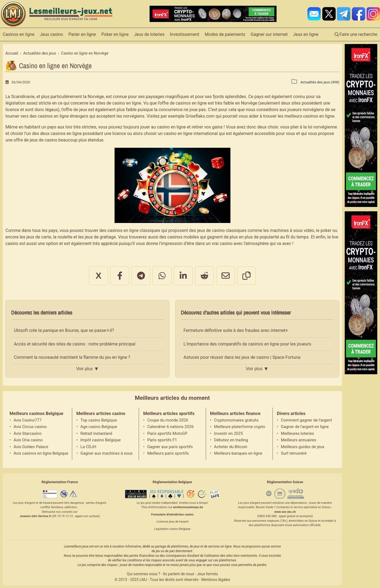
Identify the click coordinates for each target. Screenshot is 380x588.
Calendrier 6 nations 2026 (170, 427)
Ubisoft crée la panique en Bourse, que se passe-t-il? (64, 330)
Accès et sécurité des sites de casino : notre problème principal (75, 344)
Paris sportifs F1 (162, 440)
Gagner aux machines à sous (106, 453)
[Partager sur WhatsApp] (162, 276)
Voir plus (87, 369)
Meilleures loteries (297, 433)
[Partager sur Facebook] (120, 276)
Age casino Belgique (99, 427)
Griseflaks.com (200, 116)
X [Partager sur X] (98, 276)
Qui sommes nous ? (143, 574)
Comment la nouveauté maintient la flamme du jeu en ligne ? (72, 357)
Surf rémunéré (294, 453)
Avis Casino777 (28, 420)
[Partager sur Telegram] (141, 276)
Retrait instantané (96, 433)
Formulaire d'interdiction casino (172, 515)
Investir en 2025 (229, 433)
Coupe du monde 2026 (168, 420)
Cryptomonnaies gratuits (236, 420)
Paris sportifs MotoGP (167, 433)
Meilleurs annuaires (299, 440)
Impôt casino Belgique (101, 440)
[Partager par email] (226, 276)
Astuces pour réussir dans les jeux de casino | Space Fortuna (242, 357)
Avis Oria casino (28, 440)
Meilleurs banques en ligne (238, 453)
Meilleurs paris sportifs (168, 453)
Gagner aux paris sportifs (170, 447)
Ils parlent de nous (179, 574)
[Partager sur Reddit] (204, 276)
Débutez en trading (231, 440)
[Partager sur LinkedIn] (183, 276)
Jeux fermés (208, 574)
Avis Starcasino (28, 433)
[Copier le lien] (246, 276)
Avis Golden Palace (31, 447)
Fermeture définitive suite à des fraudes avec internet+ (236, 330)
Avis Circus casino (30, 427)
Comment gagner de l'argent (306, 420)
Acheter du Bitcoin (231, 447)
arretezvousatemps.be (188, 507)
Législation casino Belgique (172, 529)
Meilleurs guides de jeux (303, 447)
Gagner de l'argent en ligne (305, 427)
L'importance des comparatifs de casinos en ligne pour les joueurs (247, 344)
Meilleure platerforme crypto (240, 427)
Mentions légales (216, 580)
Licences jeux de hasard (172, 522)
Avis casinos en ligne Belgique (41, 453)
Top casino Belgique (99, 420)
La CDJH (88, 447)
